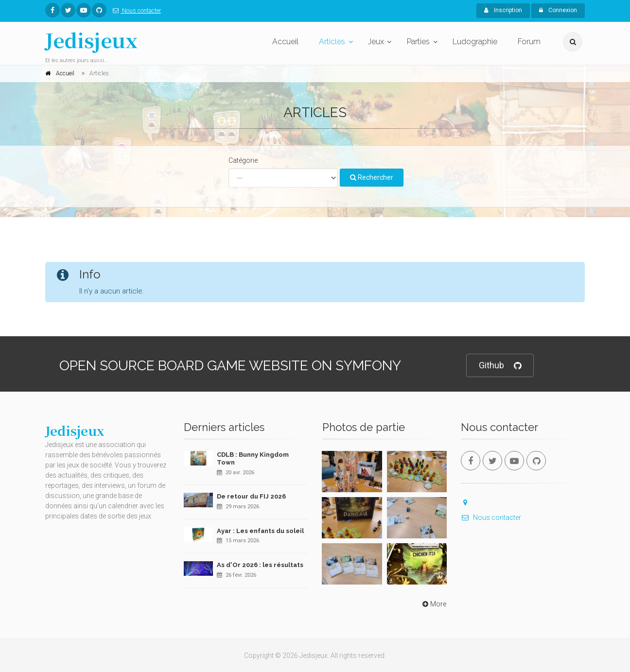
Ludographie (475, 42)
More (433, 604)
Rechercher (372, 177)
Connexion (558, 10)
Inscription (503, 10)
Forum (529, 42)
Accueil (285, 42)
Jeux (376, 42)
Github (500, 366)
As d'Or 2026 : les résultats (260, 565)
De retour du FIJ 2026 (251, 496)
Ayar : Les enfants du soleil (260, 531)
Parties (418, 42)
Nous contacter (135, 11)
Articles (332, 42)
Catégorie (243, 160)
